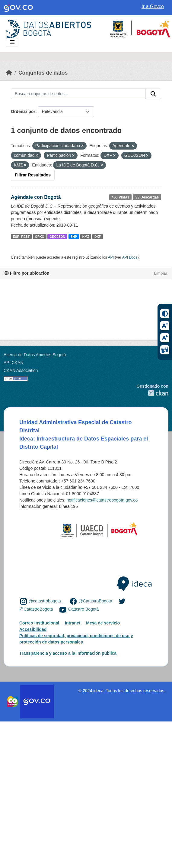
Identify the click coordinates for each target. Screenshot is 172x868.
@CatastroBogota (95, 601)
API (111, 257)
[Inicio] (9, 73)
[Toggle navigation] (12, 42)
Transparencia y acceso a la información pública (68, 653)
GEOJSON (57, 237)
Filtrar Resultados (33, 175)
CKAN (152, 393)
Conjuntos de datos (43, 73)
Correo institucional (39, 623)
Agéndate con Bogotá (36, 197)
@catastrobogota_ (46, 601)
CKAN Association (21, 370)
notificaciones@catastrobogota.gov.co (102, 500)
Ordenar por (23, 111)
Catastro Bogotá (83, 609)
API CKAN (13, 363)
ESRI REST (21, 237)
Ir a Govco (153, 6)
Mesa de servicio (103, 623)
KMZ (86, 237)
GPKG (40, 237)
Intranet (73, 623)
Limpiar (161, 273)
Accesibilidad (33, 629)
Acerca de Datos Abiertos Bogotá (35, 355)
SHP (74, 237)
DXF (98, 237)
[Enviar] (153, 94)
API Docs (130, 257)
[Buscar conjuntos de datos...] (78, 94)
